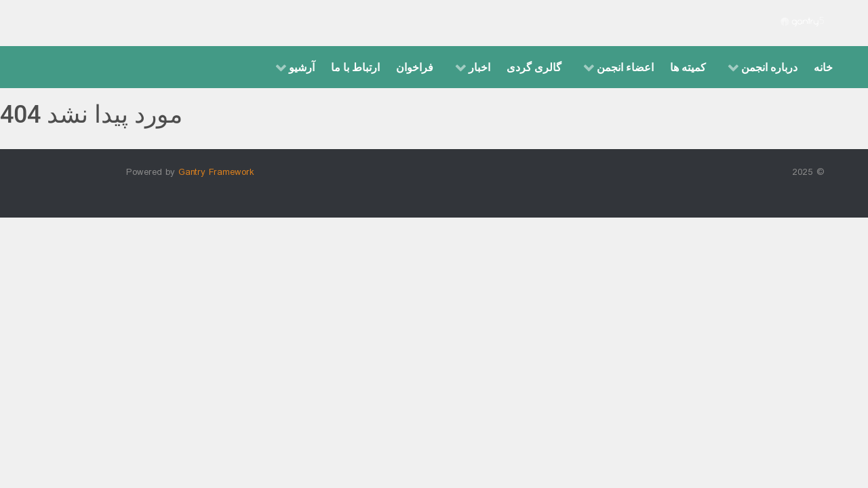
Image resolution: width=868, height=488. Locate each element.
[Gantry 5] (802, 23)
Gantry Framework (216, 173)
